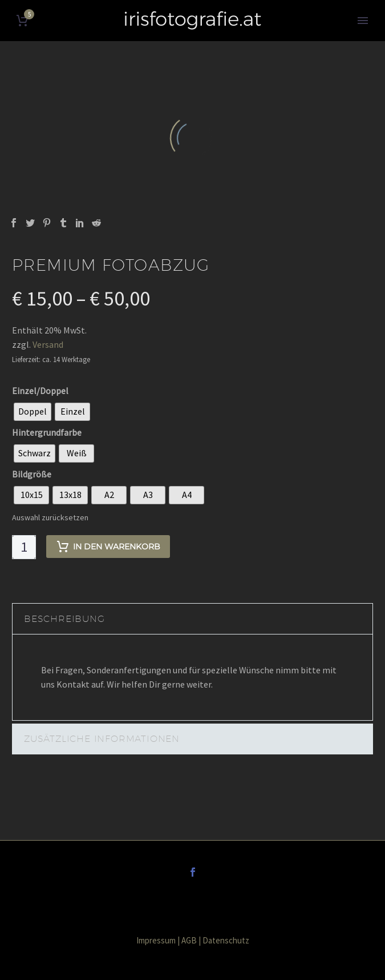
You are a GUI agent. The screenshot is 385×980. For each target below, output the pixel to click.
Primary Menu (363, 21)
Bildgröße (32, 474)
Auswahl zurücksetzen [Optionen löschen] (50, 517)
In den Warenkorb (108, 547)
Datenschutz (226, 940)
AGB (189, 940)
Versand (48, 344)
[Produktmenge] (24, 547)
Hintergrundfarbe (47, 432)
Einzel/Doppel (40, 391)
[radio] (33, 412)
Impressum (156, 940)
